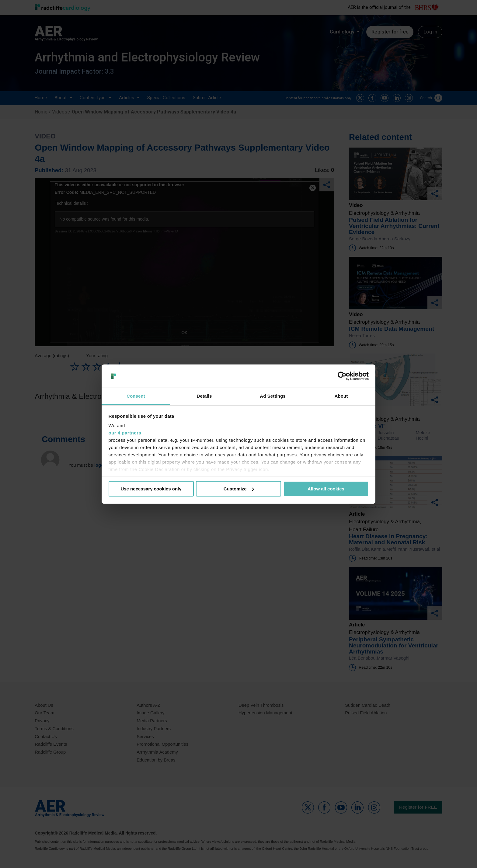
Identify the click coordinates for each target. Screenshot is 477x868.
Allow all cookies (326, 489)
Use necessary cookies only (151, 489)
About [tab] (341, 396)
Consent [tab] (136, 396)
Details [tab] (204, 396)
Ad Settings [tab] (273, 396)
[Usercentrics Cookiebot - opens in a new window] (342, 376)
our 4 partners (125, 433)
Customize (239, 489)
